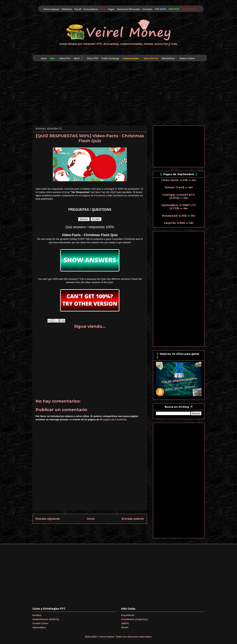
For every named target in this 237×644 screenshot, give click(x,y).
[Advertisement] (118, 94)
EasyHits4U (128, 615)
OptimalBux (39, 627)
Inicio (44, 59)
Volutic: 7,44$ (174, 187)
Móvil (79, 58)
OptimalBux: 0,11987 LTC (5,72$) (179, 207)
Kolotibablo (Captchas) (134, 619)
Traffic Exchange (110, 59)
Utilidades (67, 9)
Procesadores (91, 9)
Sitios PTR (92, 59)
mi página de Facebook (92, 195)
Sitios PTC (65, 59)
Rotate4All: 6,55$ (174, 216)
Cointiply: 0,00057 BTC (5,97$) (179, 196)
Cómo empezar (51, 9)
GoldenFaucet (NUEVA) (46, 619)
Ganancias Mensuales (129, 9)
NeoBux (37, 615)
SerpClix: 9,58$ (174, 223)
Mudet (125, 627)
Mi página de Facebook (113, 419)
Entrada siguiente (48, 519)
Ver (194, 180)
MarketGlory (168, 59)
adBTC (125, 623)
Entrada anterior (133, 519)
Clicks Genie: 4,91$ (174, 180)
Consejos (147, 9)
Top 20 (78, 9)
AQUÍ (113, 192)
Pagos (111, 9)
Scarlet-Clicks (40, 623)
